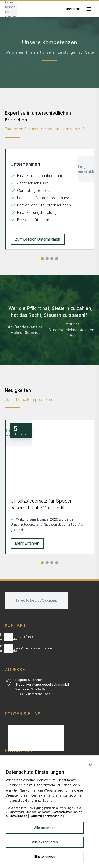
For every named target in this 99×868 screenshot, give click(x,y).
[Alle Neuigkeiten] (57, 563)
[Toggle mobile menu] (79, 9)
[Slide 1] (42, 563)
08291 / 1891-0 (27, 637)
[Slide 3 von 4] (52, 259)
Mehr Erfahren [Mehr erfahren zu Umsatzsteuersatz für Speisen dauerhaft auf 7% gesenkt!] (27, 543)
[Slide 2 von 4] (47, 259)
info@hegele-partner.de (34, 648)
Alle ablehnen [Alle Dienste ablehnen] (45, 828)
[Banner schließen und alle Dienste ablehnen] (91, 765)
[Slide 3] (52, 563)
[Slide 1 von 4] (42, 259)
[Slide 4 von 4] (57, 259)
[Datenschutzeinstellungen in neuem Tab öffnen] (45, 857)
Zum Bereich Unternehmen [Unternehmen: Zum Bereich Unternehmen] (38, 239)
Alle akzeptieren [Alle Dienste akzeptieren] (45, 842)
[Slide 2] (47, 563)
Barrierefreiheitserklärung (47, 816)
